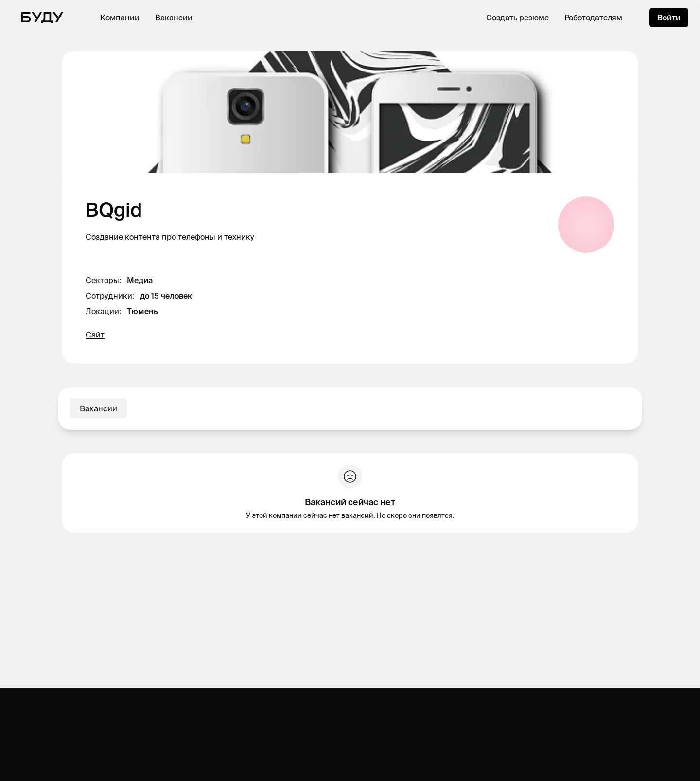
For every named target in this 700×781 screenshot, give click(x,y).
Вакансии (174, 18)
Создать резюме (517, 18)
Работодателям (593, 18)
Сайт (95, 335)
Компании (120, 18)
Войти (669, 18)
